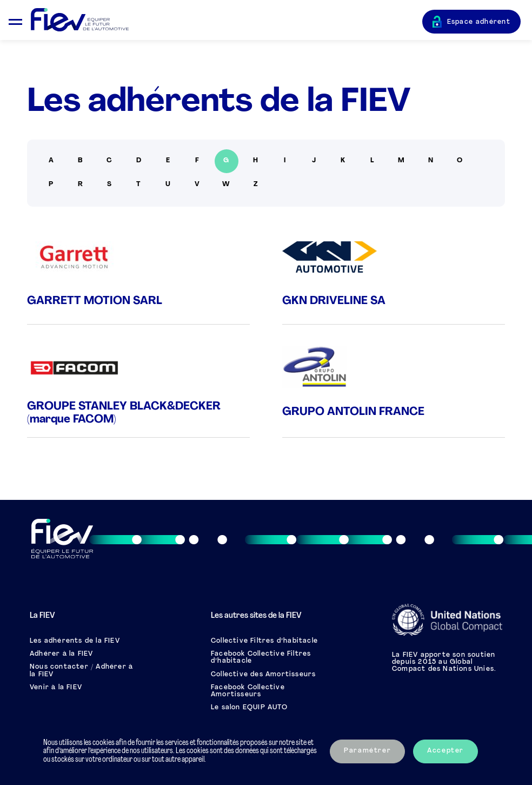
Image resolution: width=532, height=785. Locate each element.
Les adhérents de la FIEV (75, 641)
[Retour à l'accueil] (227, 20)
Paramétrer (367, 751)
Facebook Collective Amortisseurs (248, 691)
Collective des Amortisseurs (263, 675)
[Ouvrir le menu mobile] (15, 20)
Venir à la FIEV (56, 688)
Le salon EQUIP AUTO (249, 708)
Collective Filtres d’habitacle (264, 641)
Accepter (445, 751)
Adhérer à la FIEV (61, 654)
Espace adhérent (479, 22)
